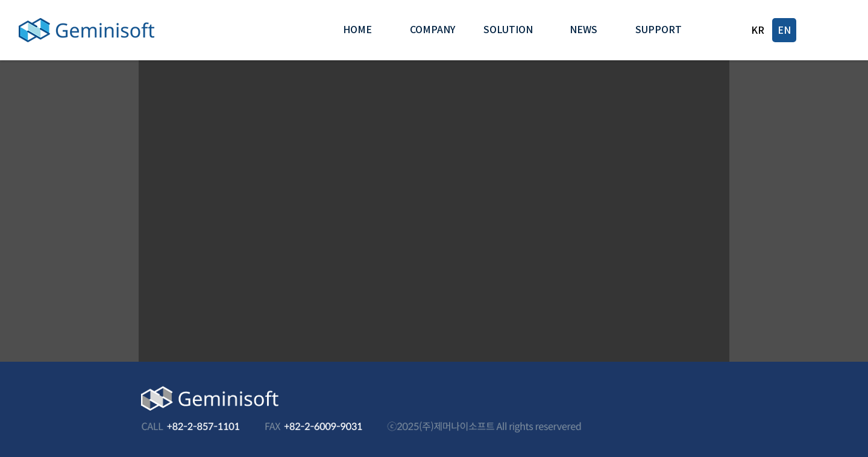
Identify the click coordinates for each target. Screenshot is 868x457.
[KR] (758, 30)
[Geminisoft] (86, 30)
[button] (432, 30)
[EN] (784, 30)
